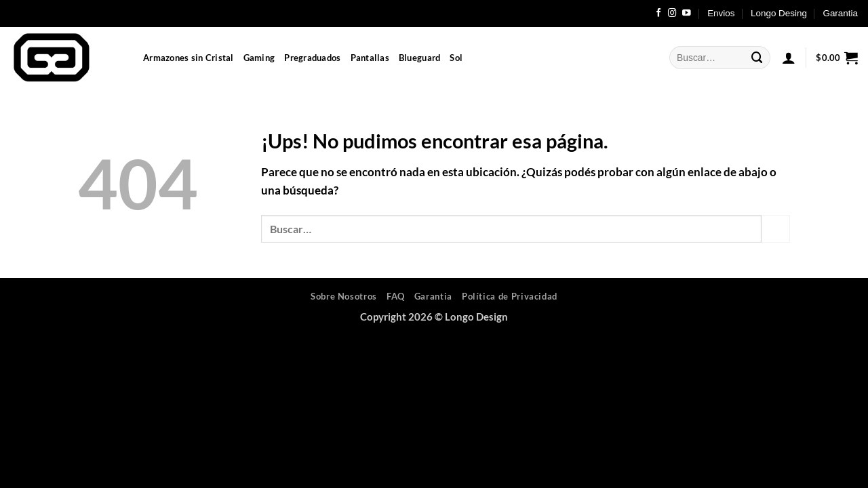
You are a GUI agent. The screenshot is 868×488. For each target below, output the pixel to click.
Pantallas (370, 58)
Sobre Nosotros (344, 296)
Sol (456, 58)
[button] (789, 58)
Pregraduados (312, 58)
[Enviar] (757, 57)
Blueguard (419, 58)
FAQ (396, 296)
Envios (721, 13)
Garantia (840, 13)
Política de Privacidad (510, 296)
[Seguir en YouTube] (687, 14)
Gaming (259, 58)
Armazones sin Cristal (189, 58)
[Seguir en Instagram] (672, 14)
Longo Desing (779, 13)
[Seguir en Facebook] (659, 14)
